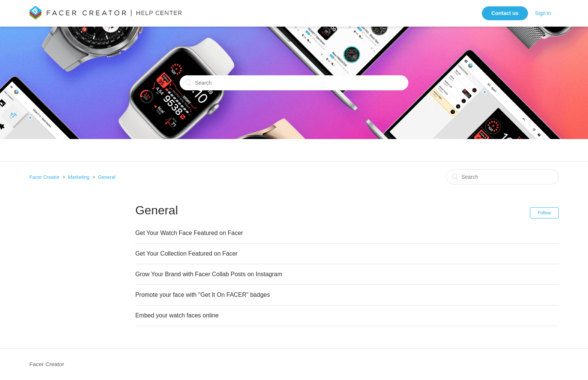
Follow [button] (544, 213)
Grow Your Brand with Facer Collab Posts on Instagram (209, 274)
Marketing (79, 177)
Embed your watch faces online (177, 315)
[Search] (294, 83)
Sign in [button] (543, 13)
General (106, 177)
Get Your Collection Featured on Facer (187, 254)
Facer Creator (44, 177)
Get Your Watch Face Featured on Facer (189, 233)
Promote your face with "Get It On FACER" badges (203, 295)
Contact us (505, 13)
